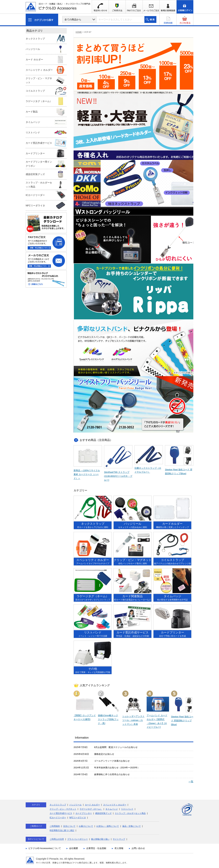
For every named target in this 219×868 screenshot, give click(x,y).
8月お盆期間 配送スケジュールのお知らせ (116, 747)
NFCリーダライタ (78, 818)
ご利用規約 (55, 826)
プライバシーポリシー (78, 839)
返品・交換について (132, 826)
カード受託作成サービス (61, 813)
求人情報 (119, 848)
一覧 (191, 781)
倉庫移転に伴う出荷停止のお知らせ (112, 774)
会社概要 (74, 848)
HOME (79, 32)
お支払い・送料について (108, 826)
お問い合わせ (138, 848)
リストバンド (127, 809)
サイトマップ (119, 839)
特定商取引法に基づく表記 (62, 830)
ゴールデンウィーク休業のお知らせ (112, 761)
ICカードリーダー (58, 818)
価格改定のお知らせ (104, 754)
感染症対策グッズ (103, 813)
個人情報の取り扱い (100, 839)
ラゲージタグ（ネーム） (91, 809)
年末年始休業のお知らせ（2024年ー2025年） (117, 768)
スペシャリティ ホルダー (115, 805)
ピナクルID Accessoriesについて (45, 848)
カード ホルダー (92, 805)
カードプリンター (84, 813)
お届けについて (86, 826)
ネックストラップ (58, 805)
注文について (69, 826)
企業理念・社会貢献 (96, 848)
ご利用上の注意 (57, 839)
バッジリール (75, 805)
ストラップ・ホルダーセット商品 (130, 813)
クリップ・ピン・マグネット (63, 809)
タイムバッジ (112, 809)
